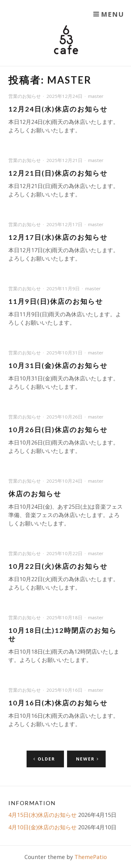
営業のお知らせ (25, 96)
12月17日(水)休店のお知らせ (58, 237)
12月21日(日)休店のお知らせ (58, 173)
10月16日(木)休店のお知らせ (58, 703)
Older (46, 759)
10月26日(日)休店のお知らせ (58, 430)
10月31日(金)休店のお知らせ (58, 366)
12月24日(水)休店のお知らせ (58, 109)
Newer (85, 759)
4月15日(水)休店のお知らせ (42, 815)
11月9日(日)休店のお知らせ (56, 301)
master (96, 96)
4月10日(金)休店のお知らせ (42, 827)
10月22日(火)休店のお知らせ (58, 566)
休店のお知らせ (35, 494)
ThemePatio (91, 857)
